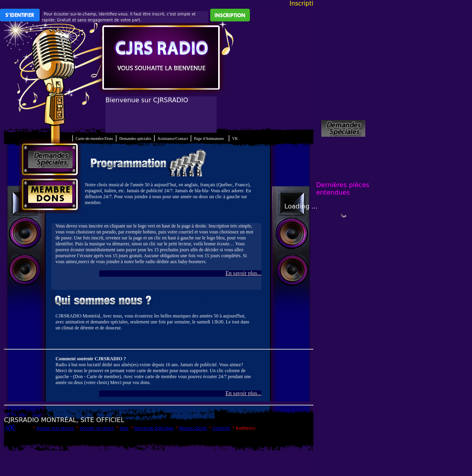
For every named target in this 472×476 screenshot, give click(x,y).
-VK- (10, 427)
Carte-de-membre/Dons (94, 139)
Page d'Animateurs (209, 139)
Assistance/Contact (173, 139)
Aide (124, 428)
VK (235, 139)
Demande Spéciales (154, 428)
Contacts (221, 428)
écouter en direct (97, 428)
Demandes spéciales (135, 139)
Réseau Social (193, 428)
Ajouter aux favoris (55, 428)
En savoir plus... (243, 273)
